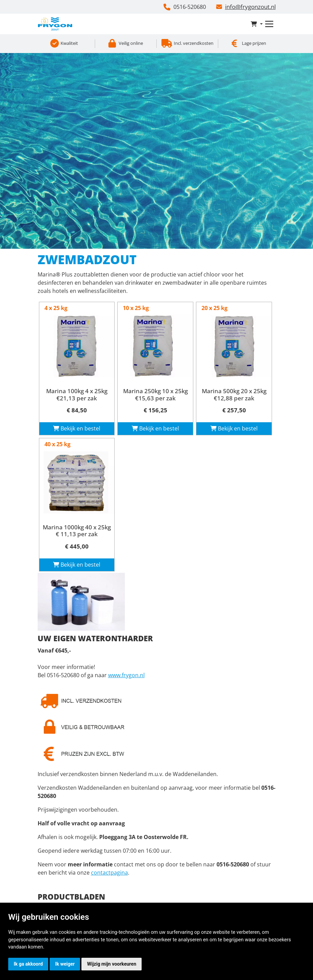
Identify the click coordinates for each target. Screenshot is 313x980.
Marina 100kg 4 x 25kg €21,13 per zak (77, 394)
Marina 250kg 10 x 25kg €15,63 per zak (155, 394)
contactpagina (109, 873)
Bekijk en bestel (77, 428)
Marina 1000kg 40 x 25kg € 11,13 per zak (77, 531)
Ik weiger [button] (65, 964)
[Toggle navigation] (269, 24)
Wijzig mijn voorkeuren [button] (112, 964)
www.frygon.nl (126, 675)
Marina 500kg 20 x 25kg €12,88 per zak (234, 394)
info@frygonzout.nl (250, 7)
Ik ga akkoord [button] (28, 964)
